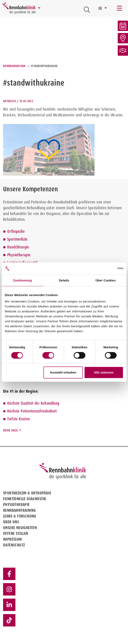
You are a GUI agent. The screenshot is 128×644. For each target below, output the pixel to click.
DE (101, 8)
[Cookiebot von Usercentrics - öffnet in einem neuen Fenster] (105, 268)
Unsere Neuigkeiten (20, 528)
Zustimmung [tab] (22, 280)
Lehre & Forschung (20, 516)
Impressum (13, 539)
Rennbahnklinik (14, 66)
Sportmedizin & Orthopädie (27, 493)
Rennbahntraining (19, 510)
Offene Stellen (16, 533)
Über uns (11, 522)
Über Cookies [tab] (106, 280)
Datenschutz (14, 545)
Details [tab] (64, 280)
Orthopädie (16, 231)
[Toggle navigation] (120, 8)
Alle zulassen (104, 372)
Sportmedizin (17, 239)
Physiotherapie (19, 255)
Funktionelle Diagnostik (25, 499)
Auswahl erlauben (63, 372)
